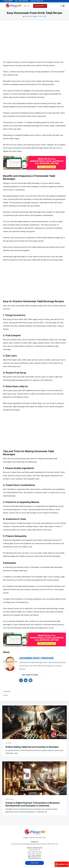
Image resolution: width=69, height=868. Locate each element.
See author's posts (30, 675)
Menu (64, 6)
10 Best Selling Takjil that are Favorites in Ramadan (32, 747)
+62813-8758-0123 (36, 856)
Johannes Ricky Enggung (31, 16)
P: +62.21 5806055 (8, 1)
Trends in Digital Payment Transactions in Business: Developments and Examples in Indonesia (33, 804)
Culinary (5, 695)
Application (9, 799)
